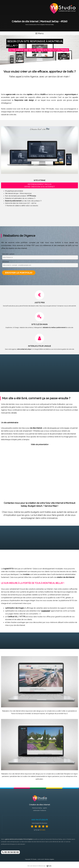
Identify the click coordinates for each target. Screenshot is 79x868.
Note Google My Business (39, 823)
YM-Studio (34, 859)
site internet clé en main (41, 842)
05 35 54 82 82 (10, 852)
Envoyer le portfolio (19, 273)
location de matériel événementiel (34, 776)
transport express (39, 714)
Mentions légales (49, 859)
